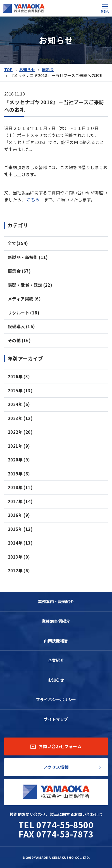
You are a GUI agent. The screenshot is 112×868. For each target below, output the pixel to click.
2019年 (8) (19, 474)
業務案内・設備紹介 (56, 601)
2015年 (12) (20, 529)
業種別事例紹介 (56, 621)
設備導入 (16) (22, 326)
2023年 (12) (20, 418)
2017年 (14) (20, 501)
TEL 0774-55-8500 (56, 825)
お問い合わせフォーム (56, 746)
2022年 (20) (20, 432)
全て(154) (18, 243)
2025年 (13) (20, 390)
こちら (33, 200)
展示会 (48, 69)
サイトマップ (56, 719)
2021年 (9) (19, 446)
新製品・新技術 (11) (28, 257)
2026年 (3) (19, 376)
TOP (8, 69)
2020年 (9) (19, 460)
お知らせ (27, 69)
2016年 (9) (19, 515)
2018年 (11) (20, 487)
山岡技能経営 (56, 641)
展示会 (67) (19, 271)
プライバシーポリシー (56, 699)
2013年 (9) (19, 557)
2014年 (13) (20, 543)
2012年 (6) (19, 570)
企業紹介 (56, 660)
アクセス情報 (56, 767)
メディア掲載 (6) (24, 299)
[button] (105, 6)
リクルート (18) (24, 313)
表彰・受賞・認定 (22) (30, 285)
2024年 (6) (19, 404)
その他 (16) (19, 340)
